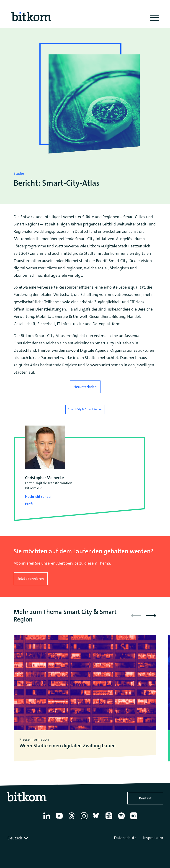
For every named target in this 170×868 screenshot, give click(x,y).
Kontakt (145, 798)
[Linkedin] (48, 819)
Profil (29, 504)
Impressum (153, 838)
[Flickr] (135, 819)
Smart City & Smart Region (85, 409)
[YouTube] (60, 819)
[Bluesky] (97, 819)
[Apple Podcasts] (110, 819)
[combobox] (18, 838)
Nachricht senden (39, 497)
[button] (151, 616)
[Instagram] (85, 819)
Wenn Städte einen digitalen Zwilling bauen (68, 746)
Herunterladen (85, 387)
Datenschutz (125, 838)
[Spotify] (122, 819)
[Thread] (72, 819)
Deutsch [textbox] (15, 838)
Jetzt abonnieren (31, 579)
